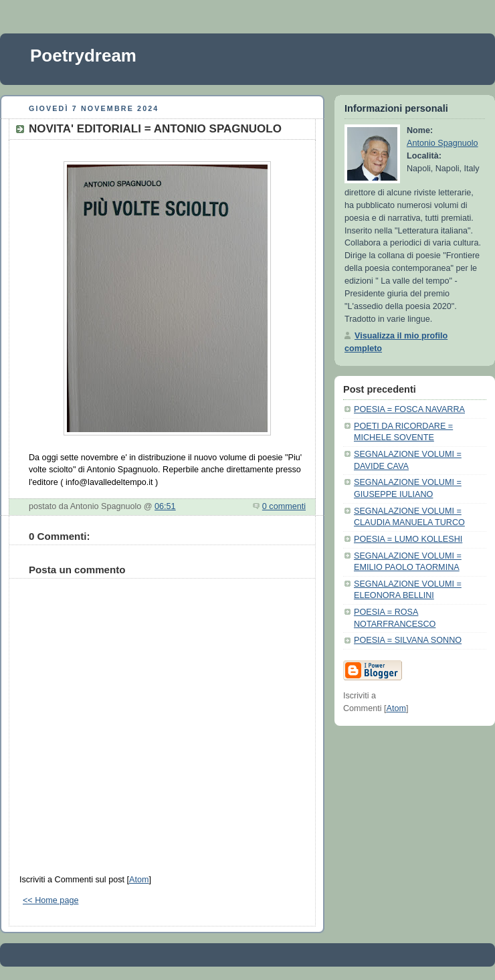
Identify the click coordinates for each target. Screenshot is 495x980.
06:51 (165, 506)
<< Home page (51, 900)
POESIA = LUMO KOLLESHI (408, 539)
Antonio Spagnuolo (442, 143)
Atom (139, 880)
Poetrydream (83, 56)
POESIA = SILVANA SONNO (408, 640)
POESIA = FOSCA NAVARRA (409, 409)
